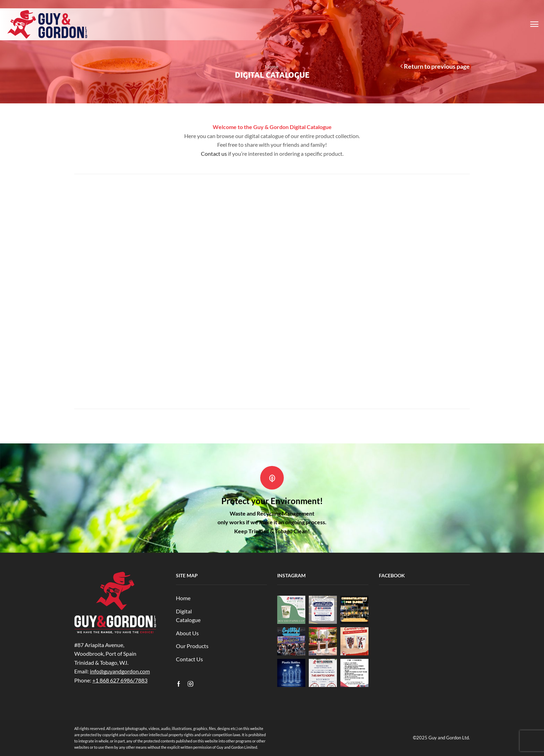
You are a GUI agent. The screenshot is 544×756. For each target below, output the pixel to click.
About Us (187, 633)
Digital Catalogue (188, 616)
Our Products (192, 646)
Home (272, 66)
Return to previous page (437, 66)
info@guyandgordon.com (120, 671)
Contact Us (189, 659)
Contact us (214, 154)
